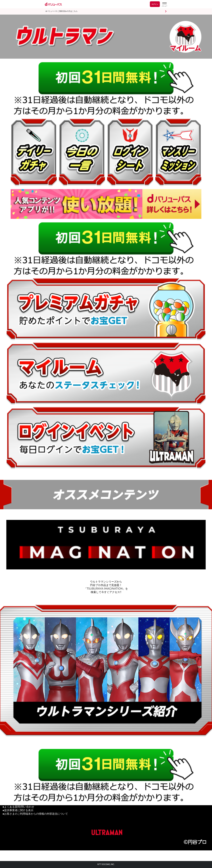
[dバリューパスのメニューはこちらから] (164, 5)
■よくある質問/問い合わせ (18, 807)
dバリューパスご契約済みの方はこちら (62, 11)
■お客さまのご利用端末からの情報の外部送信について (35, 814)
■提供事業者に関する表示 (18, 810)
